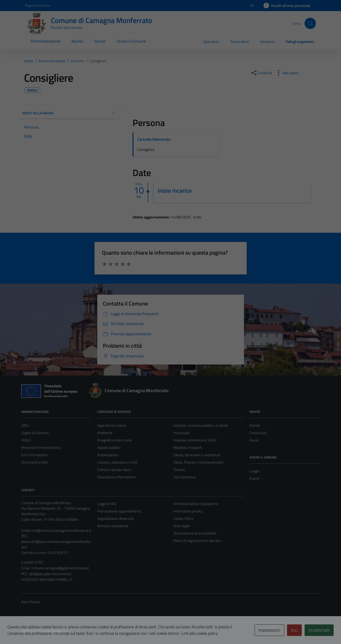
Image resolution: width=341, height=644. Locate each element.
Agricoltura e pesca (112, 425)
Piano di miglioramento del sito (197, 541)
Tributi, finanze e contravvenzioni (198, 462)
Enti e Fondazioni (34, 455)
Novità (77, 41)
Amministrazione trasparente (196, 504)
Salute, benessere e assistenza (197, 455)
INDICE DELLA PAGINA (69, 113)
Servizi (100, 41)
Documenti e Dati (34, 462)
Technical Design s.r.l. (53, 631)
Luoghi (255, 471)
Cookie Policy (183, 518)
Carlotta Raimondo (154, 139)
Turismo (179, 470)
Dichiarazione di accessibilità (195, 533)
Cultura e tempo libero (114, 470)
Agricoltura (211, 42)
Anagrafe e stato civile (114, 440)
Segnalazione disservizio (116, 518)
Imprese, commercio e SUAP (195, 440)
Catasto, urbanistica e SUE (117, 462)
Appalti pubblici (109, 447)
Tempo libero (240, 42)
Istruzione (267, 42)
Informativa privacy (188, 511)
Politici (26, 440)
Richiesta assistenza (113, 526)
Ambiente (105, 433)
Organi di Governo (35, 433)
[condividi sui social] (261, 73)
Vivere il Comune (131, 41)
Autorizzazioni (108, 455)
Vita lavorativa (184, 477)
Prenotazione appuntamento (119, 511)
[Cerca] (310, 23)
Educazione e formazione (116, 477)
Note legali (182, 526)
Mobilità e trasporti (188, 447)
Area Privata (31, 602)
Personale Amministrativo (41, 447)
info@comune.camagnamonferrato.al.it (61, 530)
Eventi (254, 478)
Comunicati (258, 433)
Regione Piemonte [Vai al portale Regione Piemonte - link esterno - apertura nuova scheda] (38, 5)
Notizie (255, 425)
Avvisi (254, 440)
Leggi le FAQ (107, 504)
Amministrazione (46, 41)
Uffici (25, 425)
